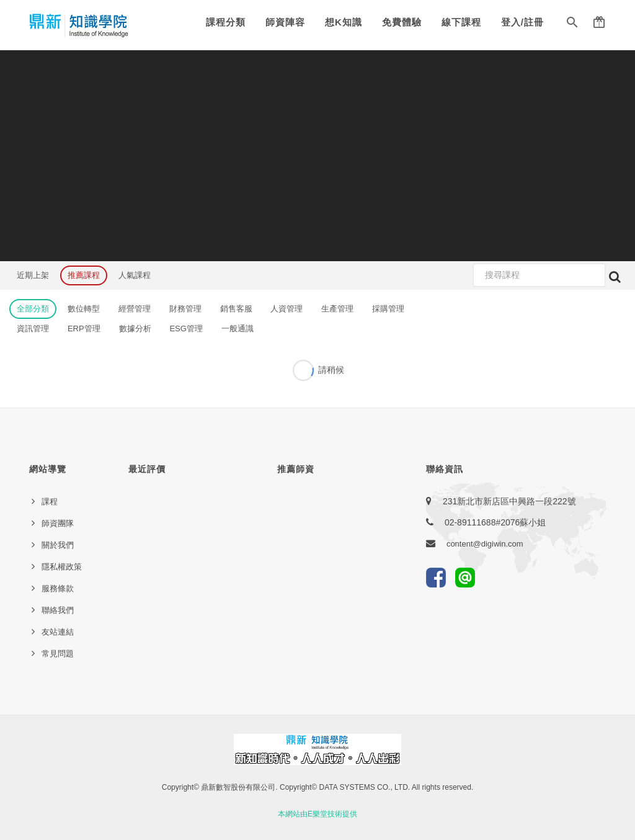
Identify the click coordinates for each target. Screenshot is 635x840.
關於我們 (58, 545)
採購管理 (388, 309)
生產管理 (337, 309)
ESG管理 (186, 328)
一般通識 (238, 328)
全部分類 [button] (33, 309)
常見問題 (58, 654)
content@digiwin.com (485, 544)
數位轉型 (84, 309)
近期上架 (33, 275)
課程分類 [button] (226, 22)
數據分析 (135, 328)
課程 (50, 502)
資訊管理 (33, 328)
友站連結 (58, 632)
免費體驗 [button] (402, 22)
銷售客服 (236, 309)
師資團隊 (58, 523)
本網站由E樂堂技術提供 (317, 814)
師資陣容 (285, 22)
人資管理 (286, 309)
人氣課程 (135, 275)
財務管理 (185, 309)
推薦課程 (84, 275)
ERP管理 (84, 328)
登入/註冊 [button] (522, 22)
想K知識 (344, 22)
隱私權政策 (62, 567)
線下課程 (461, 22)
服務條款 (58, 588)
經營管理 (135, 309)
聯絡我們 (58, 610)
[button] (572, 25)
